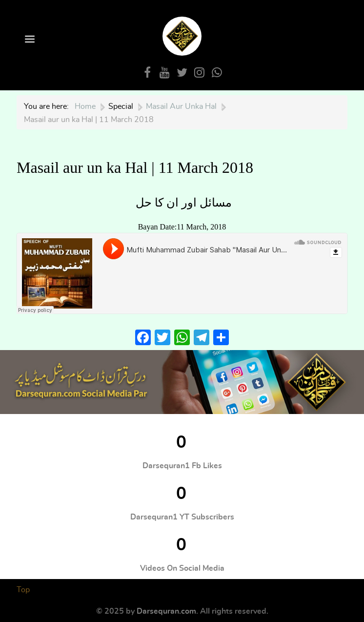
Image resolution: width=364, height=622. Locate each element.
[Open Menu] (29, 40)
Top (23, 590)
